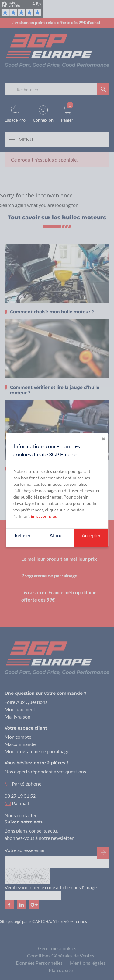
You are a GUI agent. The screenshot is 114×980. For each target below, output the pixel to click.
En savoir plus (44, 516)
